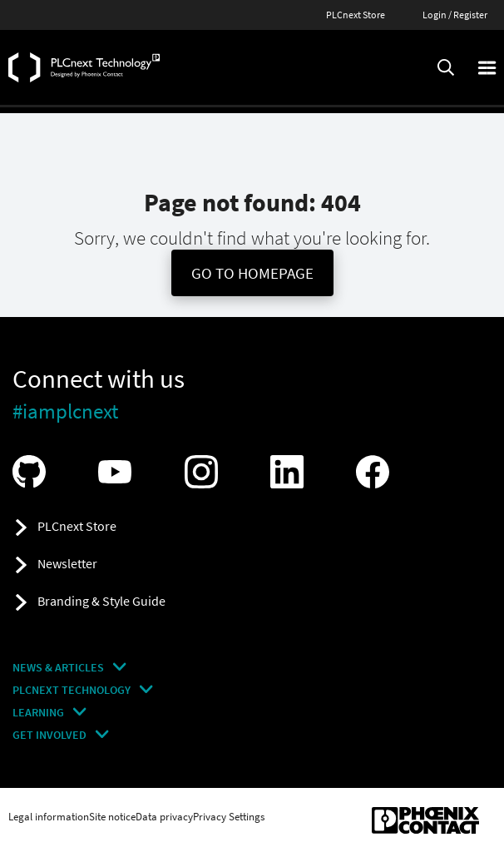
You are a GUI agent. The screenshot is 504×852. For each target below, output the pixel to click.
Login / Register (455, 15)
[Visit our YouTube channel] (119, 472)
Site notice (112, 817)
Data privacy (164, 817)
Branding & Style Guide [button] (101, 601)
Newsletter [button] (67, 563)
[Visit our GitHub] (33, 471)
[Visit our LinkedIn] (291, 472)
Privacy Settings (229, 817)
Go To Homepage (252, 273)
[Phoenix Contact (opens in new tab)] (425, 820)
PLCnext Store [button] (77, 526)
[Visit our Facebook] (377, 472)
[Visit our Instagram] (205, 472)
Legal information (49, 817)
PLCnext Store (356, 15)
